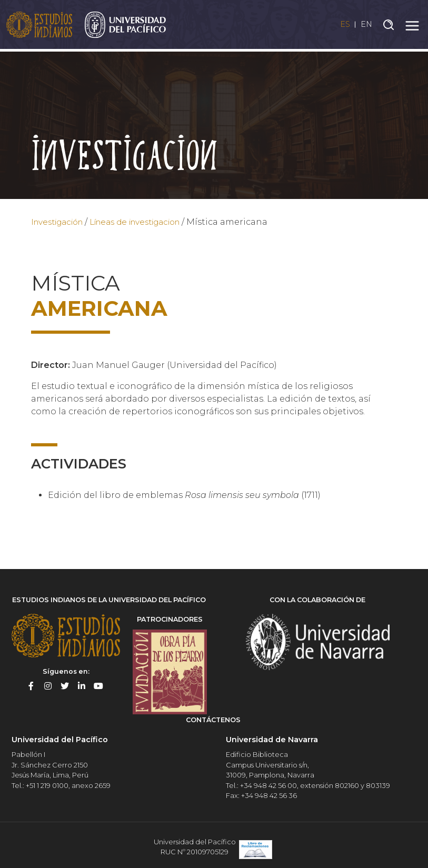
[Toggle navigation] (412, 26)
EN (366, 26)
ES (341, 26)
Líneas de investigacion (150, 222)
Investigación (61, 222)
